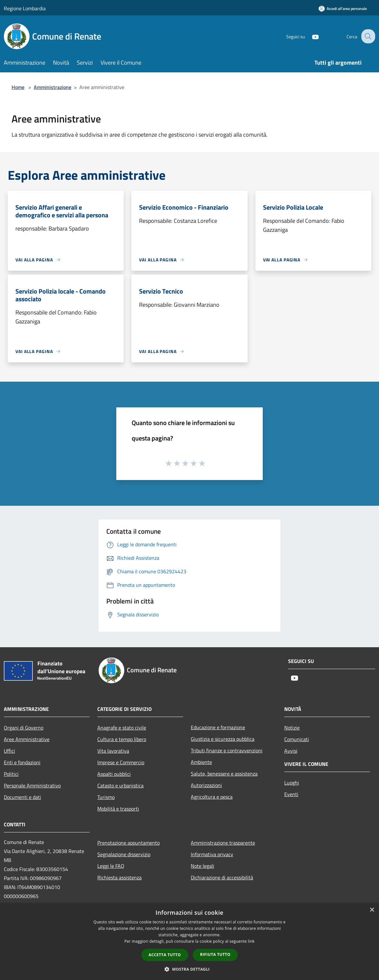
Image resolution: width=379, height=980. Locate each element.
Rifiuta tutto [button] (215, 954)
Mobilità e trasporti (118, 809)
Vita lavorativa (113, 751)
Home (18, 87)
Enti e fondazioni (22, 762)
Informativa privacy (212, 854)
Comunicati (297, 739)
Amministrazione (53, 87)
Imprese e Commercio (121, 762)
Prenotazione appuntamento (128, 843)
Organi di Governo (24, 728)
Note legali (203, 866)
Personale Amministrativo (32, 785)
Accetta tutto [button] (165, 955)
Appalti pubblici (114, 774)
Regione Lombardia (25, 8)
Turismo (106, 797)
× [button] (372, 910)
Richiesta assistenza (119, 877)
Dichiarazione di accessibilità (222, 877)
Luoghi (292, 783)
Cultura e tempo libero (122, 739)
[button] (189, 969)
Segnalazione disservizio (124, 854)
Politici (11, 774)
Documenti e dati (22, 797)
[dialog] (189, 942)
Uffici (9, 751)
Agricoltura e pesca (212, 797)
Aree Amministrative (27, 739)
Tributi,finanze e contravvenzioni (227, 750)
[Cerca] (367, 36)
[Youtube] (310, 36)
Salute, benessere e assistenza (224, 774)
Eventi (291, 794)
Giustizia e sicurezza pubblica (223, 739)
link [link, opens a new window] (251, 941)
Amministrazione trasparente (223, 843)
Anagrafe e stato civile (122, 728)
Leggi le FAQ (111, 866)
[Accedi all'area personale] (343, 9)
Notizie (292, 728)
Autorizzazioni (206, 785)
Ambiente (201, 762)
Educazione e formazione (218, 727)
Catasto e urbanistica (120, 785)
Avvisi (291, 751)
